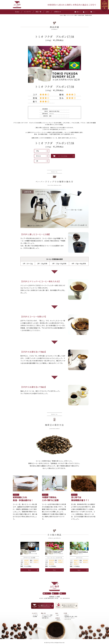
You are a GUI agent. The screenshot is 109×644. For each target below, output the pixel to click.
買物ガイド (78, 12)
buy (30, 570)
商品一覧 (38, 12)
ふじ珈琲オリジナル (47, 616)
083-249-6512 (66, 598)
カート (93, 12)
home (17, 12)
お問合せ (58, 620)
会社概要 (35, 616)
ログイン (86, 12)
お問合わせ (57, 12)
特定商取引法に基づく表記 (71, 616)
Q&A (48, 12)
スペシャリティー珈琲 (47, 615)
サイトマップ (68, 619)
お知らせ (67, 615)
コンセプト (27, 12)
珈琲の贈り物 (45, 618)
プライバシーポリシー (70, 618)
